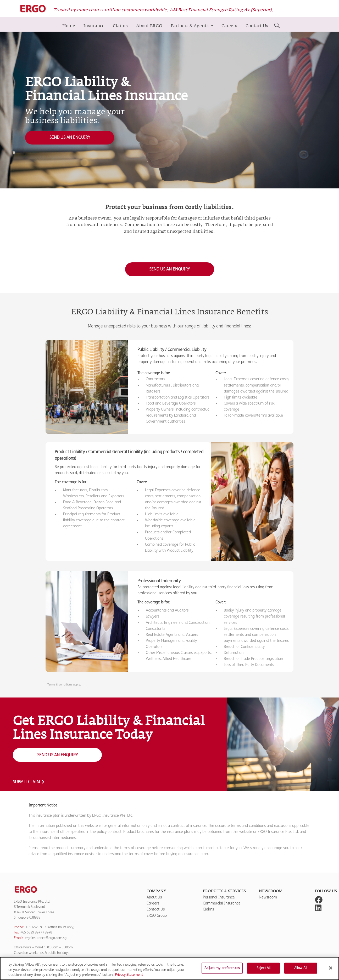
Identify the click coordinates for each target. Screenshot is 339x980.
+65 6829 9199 (37, 927)
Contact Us (257, 26)
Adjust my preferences (222, 971)
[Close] (331, 971)
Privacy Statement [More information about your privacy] (129, 977)
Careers (229, 26)
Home (69, 26)
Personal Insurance (219, 897)
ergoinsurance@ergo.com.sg (46, 938)
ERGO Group (157, 916)
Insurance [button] (94, 26)
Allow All (301, 971)
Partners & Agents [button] (190, 26)
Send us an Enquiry (70, 137)
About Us (154, 897)
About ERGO (149, 26)
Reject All (263, 971)
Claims (120, 26)
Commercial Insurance (222, 903)
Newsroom (268, 897)
